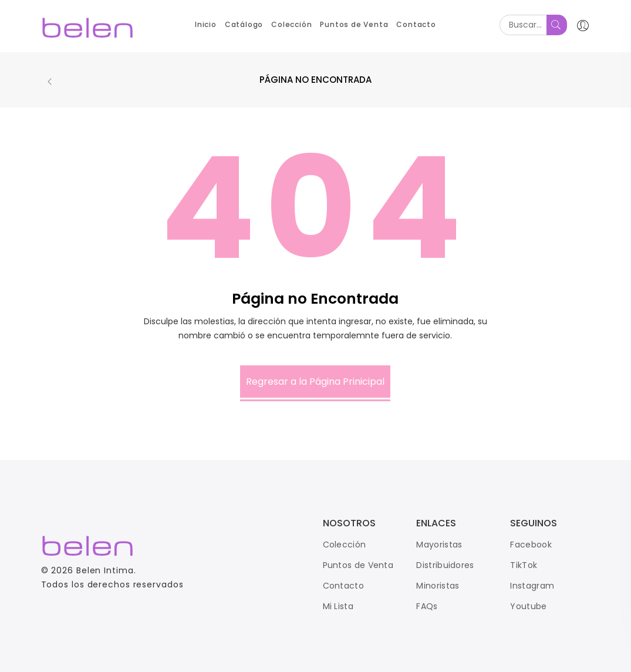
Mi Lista (338, 606)
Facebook (531, 545)
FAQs (427, 606)
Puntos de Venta (358, 565)
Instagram (532, 586)
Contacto (343, 586)
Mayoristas (439, 545)
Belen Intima (105, 570)
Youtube (528, 606)
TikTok (524, 565)
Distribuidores (445, 565)
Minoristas (438, 586)
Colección (345, 545)
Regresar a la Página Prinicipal (315, 382)
